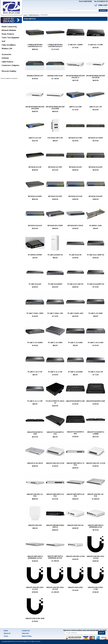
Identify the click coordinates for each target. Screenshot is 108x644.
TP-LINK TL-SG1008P (75, 343)
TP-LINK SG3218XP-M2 (75, 284)
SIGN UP (102, 633)
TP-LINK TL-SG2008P (75, 372)
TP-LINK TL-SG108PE (55, 343)
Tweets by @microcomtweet (9, 78)
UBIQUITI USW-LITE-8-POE (55, 463)
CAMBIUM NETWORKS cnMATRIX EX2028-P (55, 46)
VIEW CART (103, 5)
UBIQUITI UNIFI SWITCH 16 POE (75, 464)
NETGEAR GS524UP (35, 226)
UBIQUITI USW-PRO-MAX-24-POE (35, 588)
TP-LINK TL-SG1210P (35, 372)
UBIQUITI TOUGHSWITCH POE (55, 433)
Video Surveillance (9, 45)
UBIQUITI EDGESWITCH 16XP (35, 433)
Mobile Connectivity (9, 27)
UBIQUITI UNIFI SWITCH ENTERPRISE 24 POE (35, 557)
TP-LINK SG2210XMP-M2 (96, 255)
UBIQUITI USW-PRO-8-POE (75, 556)
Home (25, 15)
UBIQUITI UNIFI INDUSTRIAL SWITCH (55, 526)
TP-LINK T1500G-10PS (55, 313)
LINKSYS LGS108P (75, 107)
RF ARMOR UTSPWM (35, 255)
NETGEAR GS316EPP (96, 138)
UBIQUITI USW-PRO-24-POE (35, 495)
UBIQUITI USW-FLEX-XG (75, 525)
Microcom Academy (9, 71)
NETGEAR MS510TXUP (75, 226)
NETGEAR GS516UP (75, 196)
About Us (7, 633)
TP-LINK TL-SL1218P (55, 372)
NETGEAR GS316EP (75, 138)
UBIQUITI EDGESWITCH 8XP (96, 401)
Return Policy (27, 636)
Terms (6, 636)
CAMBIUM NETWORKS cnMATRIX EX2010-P (35, 46)
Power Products (8, 34)
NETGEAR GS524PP (96, 196)
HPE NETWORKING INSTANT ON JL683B (96, 77)
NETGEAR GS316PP (55, 167)
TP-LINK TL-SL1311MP (35, 401)
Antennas (5, 58)
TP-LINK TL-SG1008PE (35, 343)
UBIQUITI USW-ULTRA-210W (96, 588)
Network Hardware (9, 30)
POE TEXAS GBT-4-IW (55, 138)
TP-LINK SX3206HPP (55, 284)
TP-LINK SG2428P (35, 284)
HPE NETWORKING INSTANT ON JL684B (35, 108)
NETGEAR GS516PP (55, 196)
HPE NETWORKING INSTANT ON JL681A (75, 77)
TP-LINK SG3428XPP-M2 (96, 284)
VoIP (3, 41)
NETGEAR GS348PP (35, 196)
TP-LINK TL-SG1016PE (96, 343)
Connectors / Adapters (10, 65)
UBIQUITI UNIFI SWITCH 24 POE (55, 495)
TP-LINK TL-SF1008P (96, 313)
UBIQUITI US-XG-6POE (35, 463)
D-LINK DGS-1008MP (75, 45)
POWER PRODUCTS (34, 15)
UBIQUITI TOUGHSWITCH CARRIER (96, 433)
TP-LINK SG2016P (75, 255)
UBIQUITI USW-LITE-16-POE (96, 463)
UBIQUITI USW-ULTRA (75, 587)
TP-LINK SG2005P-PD (55, 255)
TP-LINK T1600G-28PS (75, 313)
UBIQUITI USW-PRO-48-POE (96, 495)
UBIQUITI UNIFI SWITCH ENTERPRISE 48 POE (55, 557)
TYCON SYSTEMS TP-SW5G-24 (55, 402)
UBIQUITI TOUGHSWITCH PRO (75, 433)
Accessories (6, 54)
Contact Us (26, 631)
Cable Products (7, 62)
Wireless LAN (7, 49)
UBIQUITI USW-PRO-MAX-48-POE (55, 588)
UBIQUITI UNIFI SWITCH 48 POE (75, 495)
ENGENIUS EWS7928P (55, 76)
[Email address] (81, 633)
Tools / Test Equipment (10, 38)
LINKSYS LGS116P (96, 107)
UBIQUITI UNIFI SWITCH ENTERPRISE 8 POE (96, 526)
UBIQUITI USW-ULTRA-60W (35, 619)
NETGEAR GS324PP (96, 167)
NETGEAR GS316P (35, 167)
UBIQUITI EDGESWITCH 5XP (75, 401)
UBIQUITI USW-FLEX (35, 525)
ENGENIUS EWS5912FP (35, 76)
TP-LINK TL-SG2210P (96, 372)
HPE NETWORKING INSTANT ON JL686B (55, 108)
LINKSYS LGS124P (35, 138)
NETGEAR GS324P (75, 167)
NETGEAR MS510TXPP (55, 226)
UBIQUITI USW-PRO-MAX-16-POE (96, 557)
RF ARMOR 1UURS (96, 226)
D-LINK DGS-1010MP (96, 45)
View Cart (25, 633)
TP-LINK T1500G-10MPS (35, 313)
